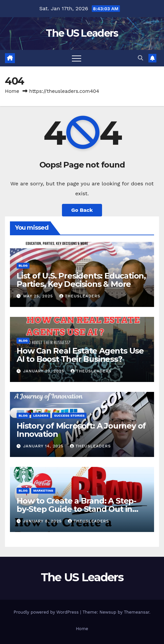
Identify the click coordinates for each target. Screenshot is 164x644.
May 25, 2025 (39, 296)
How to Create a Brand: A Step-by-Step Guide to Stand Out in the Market (76, 509)
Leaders (41, 416)
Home (12, 91)
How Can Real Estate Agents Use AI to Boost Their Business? (80, 355)
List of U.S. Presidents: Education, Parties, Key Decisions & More (81, 280)
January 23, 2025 (45, 371)
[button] (140, 58)
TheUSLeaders (80, 296)
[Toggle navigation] (77, 58)
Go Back (82, 210)
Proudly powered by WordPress (47, 612)
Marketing (43, 491)
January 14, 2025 (44, 446)
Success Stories (69, 416)
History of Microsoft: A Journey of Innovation (81, 430)
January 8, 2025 (43, 521)
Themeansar (137, 612)
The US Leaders (82, 33)
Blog (23, 265)
